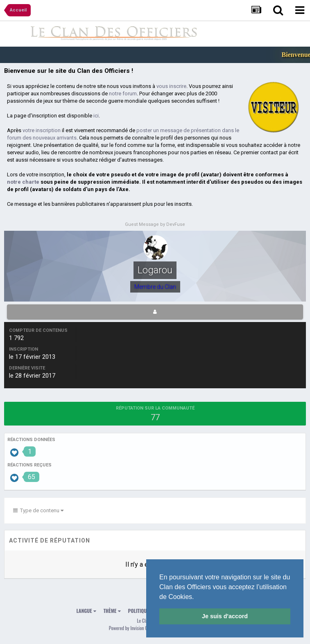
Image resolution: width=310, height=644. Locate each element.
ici (96, 116)
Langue (86, 611)
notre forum (123, 93)
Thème (112, 611)
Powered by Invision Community (137, 628)
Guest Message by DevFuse (155, 224)
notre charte (23, 182)
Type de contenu (38, 510)
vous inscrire (171, 86)
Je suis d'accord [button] (225, 616)
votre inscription (42, 130)
